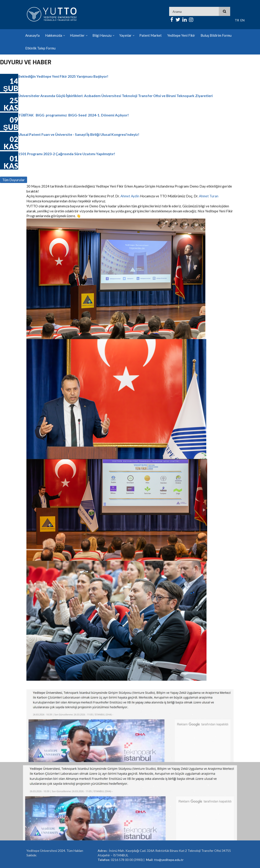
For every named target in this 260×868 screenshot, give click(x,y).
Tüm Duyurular (14, 180)
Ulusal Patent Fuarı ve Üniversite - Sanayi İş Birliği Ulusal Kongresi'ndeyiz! (80, 134)
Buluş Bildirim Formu (216, 35)
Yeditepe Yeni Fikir (181, 35)
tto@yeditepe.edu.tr (169, 860)
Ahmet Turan (209, 196)
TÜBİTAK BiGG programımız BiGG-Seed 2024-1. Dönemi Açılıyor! (75, 115)
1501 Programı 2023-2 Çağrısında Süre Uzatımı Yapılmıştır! (68, 154)
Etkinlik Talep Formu (40, 48)
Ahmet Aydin (130, 196)
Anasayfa (32, 35)
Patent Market (150, 35)
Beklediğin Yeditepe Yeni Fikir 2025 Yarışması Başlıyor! (64, 76)
